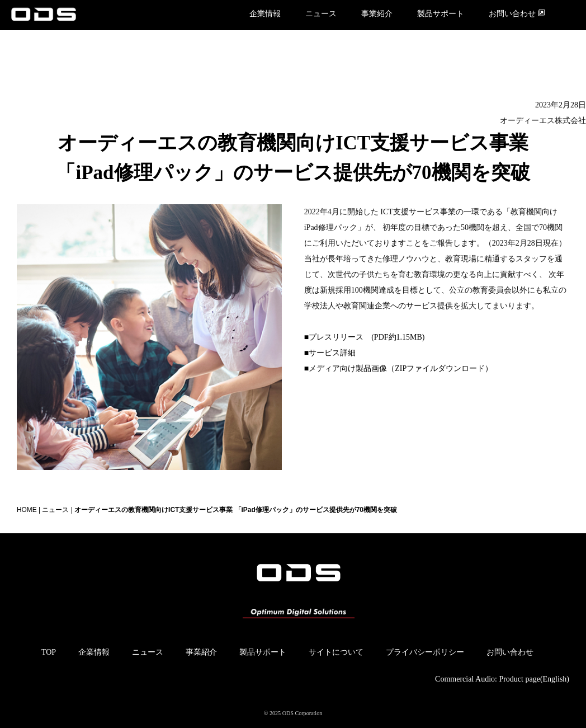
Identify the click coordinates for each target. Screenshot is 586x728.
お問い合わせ (517, 13)
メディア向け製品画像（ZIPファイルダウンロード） (401, 368)
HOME (27, 510)
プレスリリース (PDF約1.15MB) (367, 337)
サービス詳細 (332, 353)
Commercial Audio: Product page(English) (502, 679)
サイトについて (336, 652)
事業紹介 (377, 14)
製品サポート (441, 14)
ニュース (321, 14)
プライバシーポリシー (425, 652)
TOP (49, 652)
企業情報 (265, 14)
